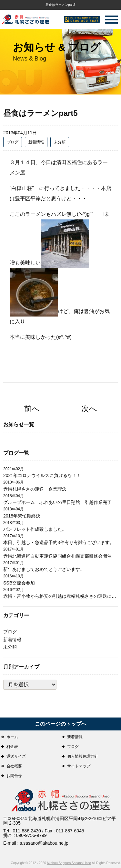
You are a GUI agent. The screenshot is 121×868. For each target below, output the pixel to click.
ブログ (13, 142)
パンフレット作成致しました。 (35, 529)
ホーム (12, 737)
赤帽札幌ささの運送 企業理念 (35, 489)
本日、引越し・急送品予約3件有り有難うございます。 (59, 542)
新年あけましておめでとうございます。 (44, 569)
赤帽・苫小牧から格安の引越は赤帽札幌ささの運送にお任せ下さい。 (60, 596)
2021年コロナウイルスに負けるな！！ (42, 475)
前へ (32, 409)
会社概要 (14, 766)
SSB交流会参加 (19, 583)
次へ (89, 409)
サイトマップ (79, 766)
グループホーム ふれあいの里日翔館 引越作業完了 (57, 502)
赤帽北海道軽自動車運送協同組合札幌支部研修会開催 (57, 556)
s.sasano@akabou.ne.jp (44, 843)
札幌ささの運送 (61, 801)
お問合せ (14, 776)
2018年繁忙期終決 (22, 516)
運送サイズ (16, 756)
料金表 (12, 747)
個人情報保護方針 (83, 756)
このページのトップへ (61, 724)
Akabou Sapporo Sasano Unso (69, 863)
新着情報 (36, 142)
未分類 (60, 142)
